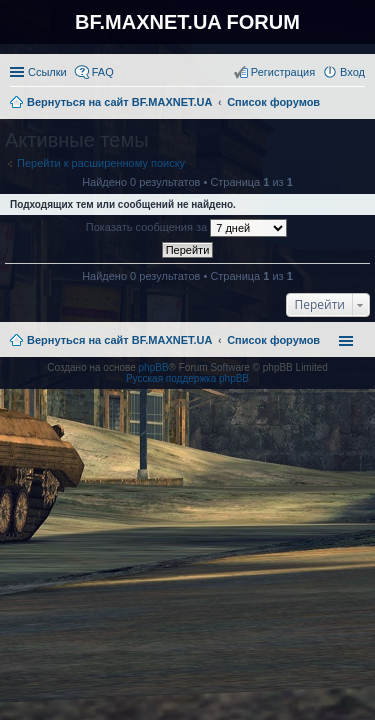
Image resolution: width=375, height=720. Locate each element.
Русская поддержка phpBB (187, 378)
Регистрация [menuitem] (283, 72)
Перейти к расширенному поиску (101, 163)
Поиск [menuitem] (359, 104)
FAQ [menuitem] (103, 72)
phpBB (154, 367)
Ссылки (47, 72)
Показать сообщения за (186, 228)
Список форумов (273, 340)
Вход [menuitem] (352, 72)
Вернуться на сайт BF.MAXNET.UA (119, 340)
